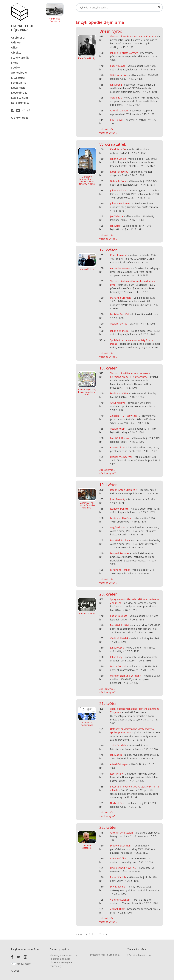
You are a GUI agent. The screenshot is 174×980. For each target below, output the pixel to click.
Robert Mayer (118, 66)
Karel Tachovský (119, 172)
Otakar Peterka (119, 324)
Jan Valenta (116, 216)
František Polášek (120, 625)
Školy (15, 63)
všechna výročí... (108, 133)
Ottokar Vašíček (119, 75)
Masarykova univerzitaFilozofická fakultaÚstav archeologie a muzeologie (63, 960)
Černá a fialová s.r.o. (139, 955)
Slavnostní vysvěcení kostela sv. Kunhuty (133, 36)
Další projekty (20, 103)
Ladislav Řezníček (120, 314)
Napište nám (20, 98)
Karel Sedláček (118, 149)
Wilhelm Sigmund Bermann (126, 676)
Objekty (16, 53)
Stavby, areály (20, 58)
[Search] (119, 7)
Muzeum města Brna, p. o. (104, 955)
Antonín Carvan (119, 110)
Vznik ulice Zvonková (55, 20)
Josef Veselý (116, 774)
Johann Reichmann (121, 203)
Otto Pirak (116, 98)
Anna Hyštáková (119, 858)
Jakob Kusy (116, 657)
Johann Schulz (118, 159)
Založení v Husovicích (123, 416)
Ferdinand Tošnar (120, 570)
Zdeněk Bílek (117, 909)
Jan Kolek (115, 226)
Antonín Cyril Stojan (121, 833)
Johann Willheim (119, 331)
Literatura (18, 78)
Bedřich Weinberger (121, 457)
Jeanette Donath (119, 509)
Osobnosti (18, 38)
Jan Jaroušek (117, 648)
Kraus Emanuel (119, 255)
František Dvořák (120, 438)
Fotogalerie (19, 83)
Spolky (15, 68)
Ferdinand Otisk (119, 393)
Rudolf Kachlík (118, 877)
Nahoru (80, 934)
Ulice (14, 47)
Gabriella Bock (118, 181)
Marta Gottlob (118, 666)
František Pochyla (120, 540)
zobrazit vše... (107, 129)
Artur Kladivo (118, 403)
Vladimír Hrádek (119, 638)
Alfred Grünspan (119, 764)
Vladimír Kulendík (120, 900)
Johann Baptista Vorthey (124, 53)
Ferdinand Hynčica (121, 518)
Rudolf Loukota (119, 616)
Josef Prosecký (118, 499)
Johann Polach (118, 190)
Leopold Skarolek (120, 553)
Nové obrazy (19, 93)
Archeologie (19, 73)
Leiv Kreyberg (118, 887)
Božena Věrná (118, 447)
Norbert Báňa (118, 803)
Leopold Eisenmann (121, 846)
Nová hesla (18, 88)
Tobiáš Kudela (118, 745)
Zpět (92, 934)
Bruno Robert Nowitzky (123, 868)
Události (17, 42)
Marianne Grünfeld (121, 298)
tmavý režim (24, 964)
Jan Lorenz (116, 85)
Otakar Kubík (118, 429)
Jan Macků (116, 755)
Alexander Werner (120, 268)
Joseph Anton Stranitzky (124, 490)
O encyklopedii (21, 118)
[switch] (14, 964)
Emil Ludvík (117, 120)
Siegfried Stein (118, 527)
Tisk (102, 934)
